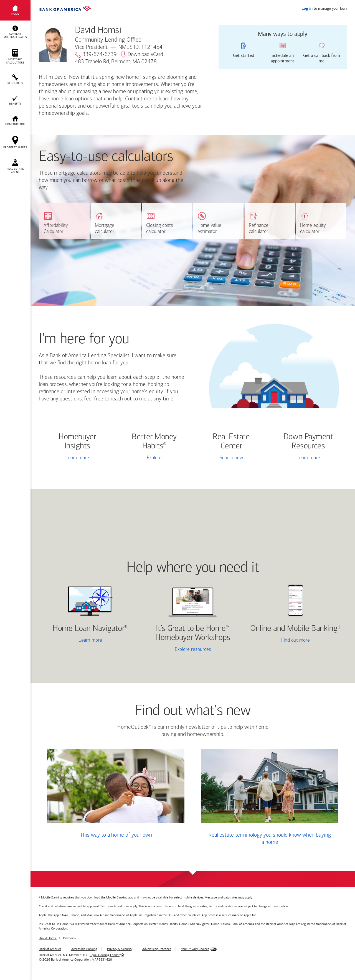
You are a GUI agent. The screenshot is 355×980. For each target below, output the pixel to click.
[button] (15, 32)
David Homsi (48, 938)
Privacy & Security (120, 949)
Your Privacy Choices (195, 949)
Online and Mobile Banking (294, 629)
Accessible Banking (84, 949)
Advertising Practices (157, 949)
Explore (154, 458)
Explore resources (193, 650)
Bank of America (50, 949)
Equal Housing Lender (105, 955)
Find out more (279, 641)
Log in (307, 9)
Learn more (77, 458)
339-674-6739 (96, 55)
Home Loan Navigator (90, 629)
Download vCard (142, 55)
